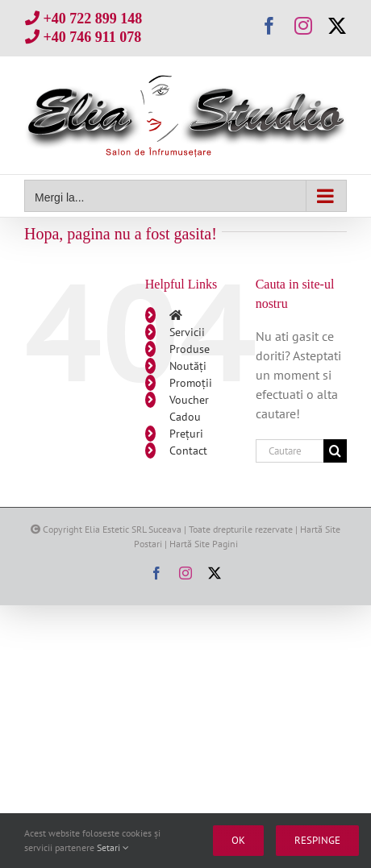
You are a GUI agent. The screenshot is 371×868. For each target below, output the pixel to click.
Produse (190, 349)
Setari (113, 847)
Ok (238, 840)
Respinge (317, 840)
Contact (188, 451)
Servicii (187, 332)
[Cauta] (335, 451)
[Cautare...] (290, 451)
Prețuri (186, 434)
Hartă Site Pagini (204, 544)
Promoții (191, 383)
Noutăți (188, 366)
